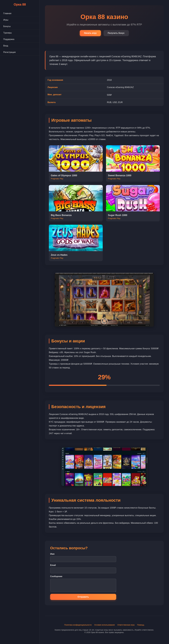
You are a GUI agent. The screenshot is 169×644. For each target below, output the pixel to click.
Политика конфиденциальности (78, 625)
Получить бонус (116, 33)
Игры (6, 20)
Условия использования (105, 625)
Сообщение (56, 576)
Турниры (8, 33)
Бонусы (7, 26)
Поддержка (9, 39)
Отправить (83, 597)
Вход (6, 46)
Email (53, 565)
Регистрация (10, 52)
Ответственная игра (126, 625)
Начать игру (90, 33)
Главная (7, 13)
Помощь (141, 625)
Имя (52, 554)
